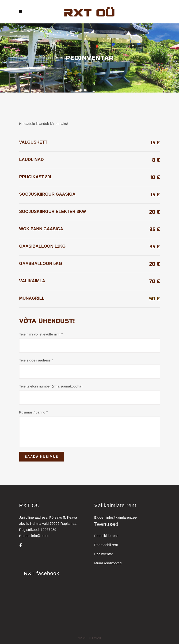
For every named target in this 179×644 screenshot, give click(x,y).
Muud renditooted (108, 563)
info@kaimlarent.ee (121, 517)
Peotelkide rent (106, 536)
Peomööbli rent (106, 545)
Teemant (95, 638)
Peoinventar (104, 554)
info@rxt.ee (40, 536)
